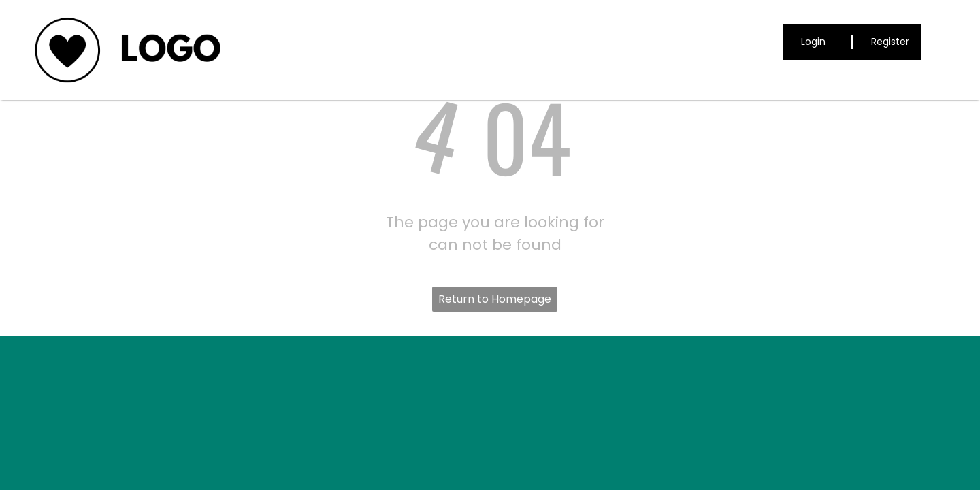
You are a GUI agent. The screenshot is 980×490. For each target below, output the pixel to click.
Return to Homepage (495, 299)
